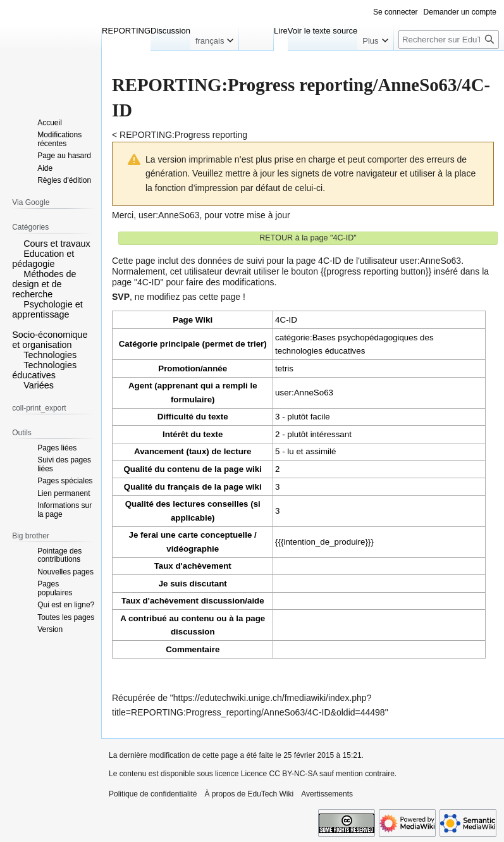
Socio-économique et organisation (50, 340)
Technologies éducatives (44, 370)
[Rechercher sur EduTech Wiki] (449, 40)
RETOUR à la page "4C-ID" (308, 238)
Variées (39, 385)
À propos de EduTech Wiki (249, 794)
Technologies (50, 355)
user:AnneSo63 (169, 215)
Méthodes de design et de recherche (44, 284)
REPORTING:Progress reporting (183, 135)
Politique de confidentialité (153, 794)
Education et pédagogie (43, 259)
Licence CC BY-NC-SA (279, 774)
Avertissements (327, 794)
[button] (16, 243)
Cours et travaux (57, 244)
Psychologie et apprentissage (47, 309)
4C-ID (286, 320)
